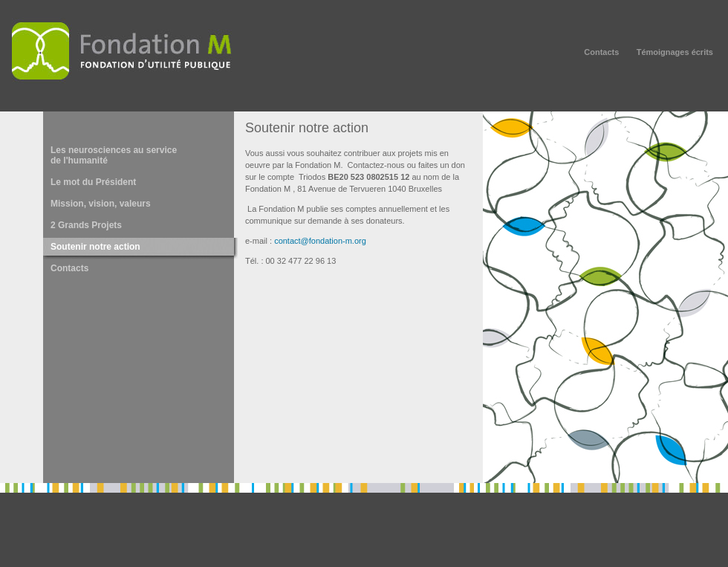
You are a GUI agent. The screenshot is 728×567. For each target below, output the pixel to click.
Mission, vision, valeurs (101, 204)
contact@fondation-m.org (320, 241)
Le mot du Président (93, 182)
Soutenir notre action (95, 247)
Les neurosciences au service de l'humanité (114, 155)
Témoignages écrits (675, 52)
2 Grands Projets (86, 225)
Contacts (601, 52)
